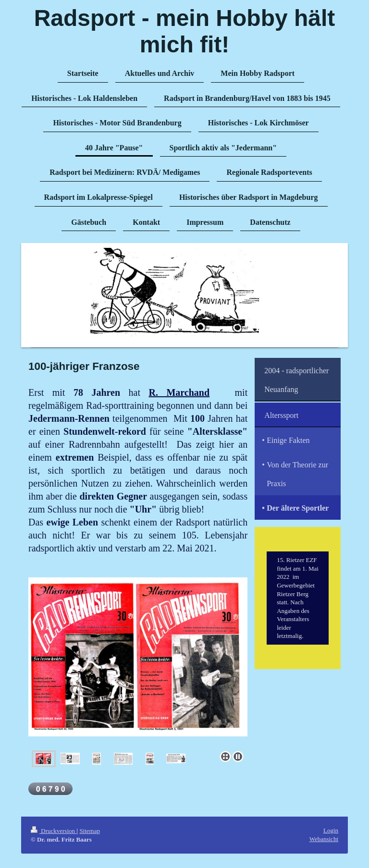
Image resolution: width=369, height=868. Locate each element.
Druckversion (54, 831)
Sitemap (90, 831)
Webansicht (324, 839)
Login (331, 830)
